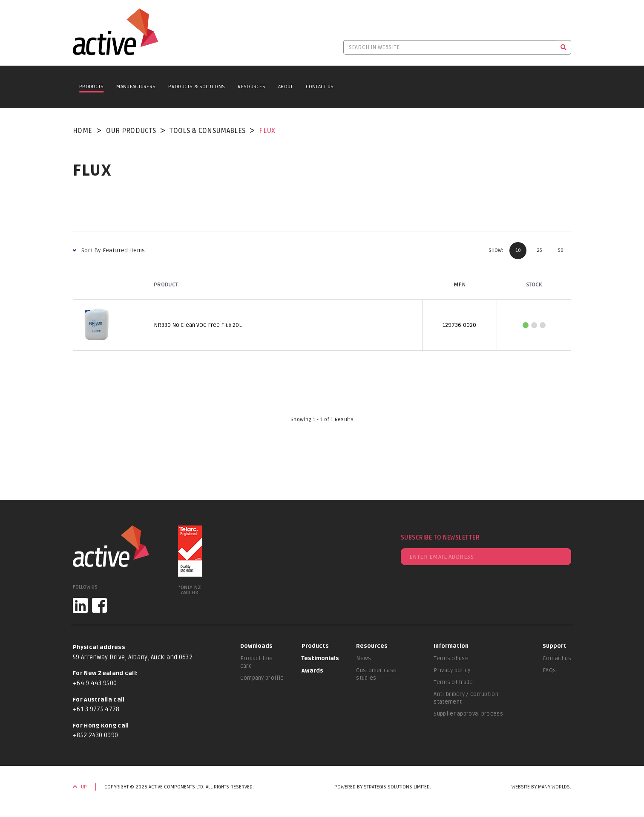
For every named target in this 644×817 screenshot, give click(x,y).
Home (82, 131)
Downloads (256, 646)
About (286, 87)
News (364, 658)
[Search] (564, 47)
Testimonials (320, 658)
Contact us (557, 658)
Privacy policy (452, 670)
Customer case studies (376, 674)
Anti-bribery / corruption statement (466, 698)
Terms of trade (453, 682)
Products (91, 87)
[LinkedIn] (80, 605)
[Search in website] (450, 47)
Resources (252, 87)
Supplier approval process (468, 714)
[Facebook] (99, 605)
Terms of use (451, 658)
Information (451, 646)
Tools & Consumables (207, 131)
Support (555, 646)
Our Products (131, 131)
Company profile (262, 678)
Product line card (257, 662)
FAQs (549, 670)
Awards (312, 671)
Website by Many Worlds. (541, 787)
